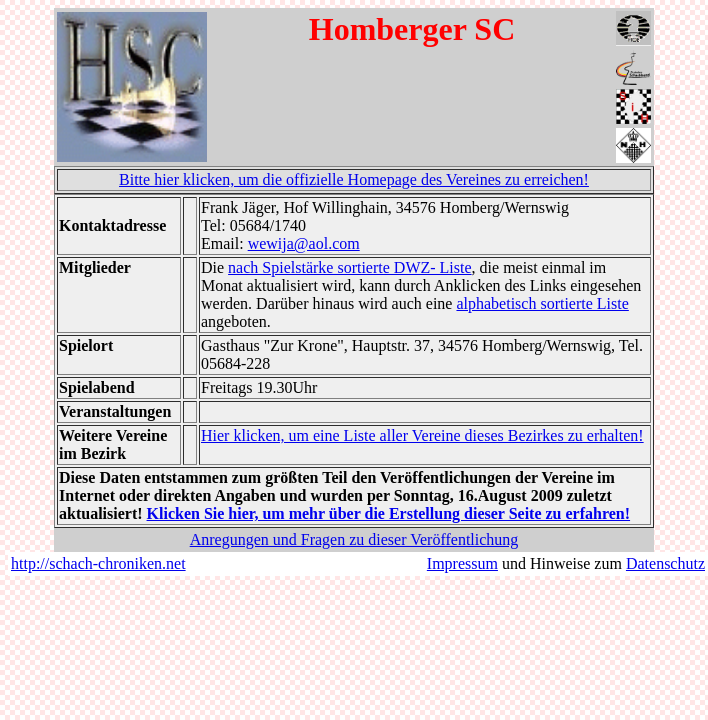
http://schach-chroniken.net (98, 563)
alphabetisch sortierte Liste (542, 303)
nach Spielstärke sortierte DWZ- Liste (349, 267)
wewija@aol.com (304, 243)
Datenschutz (665, 563)
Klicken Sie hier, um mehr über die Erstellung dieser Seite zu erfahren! (389, 513)
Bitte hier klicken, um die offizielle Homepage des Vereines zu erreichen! (354, 179)
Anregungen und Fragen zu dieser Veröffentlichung (354, 539)
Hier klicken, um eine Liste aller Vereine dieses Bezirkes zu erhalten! (422, 435)
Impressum (462, 563)
